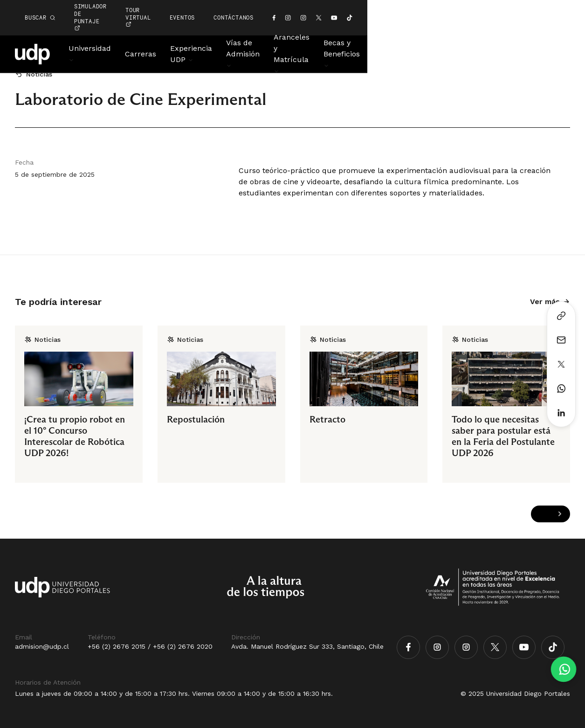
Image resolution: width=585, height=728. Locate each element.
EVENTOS (399, 6)
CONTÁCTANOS (451, 6)
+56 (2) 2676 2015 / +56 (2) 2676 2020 (150, 646)
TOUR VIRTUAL (340, 6)
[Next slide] (560, 514)
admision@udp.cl (42, 646)
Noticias (556, 31)
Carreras (158, 31)
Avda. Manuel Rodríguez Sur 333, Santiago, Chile (307, 646)
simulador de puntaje (253, 6)
